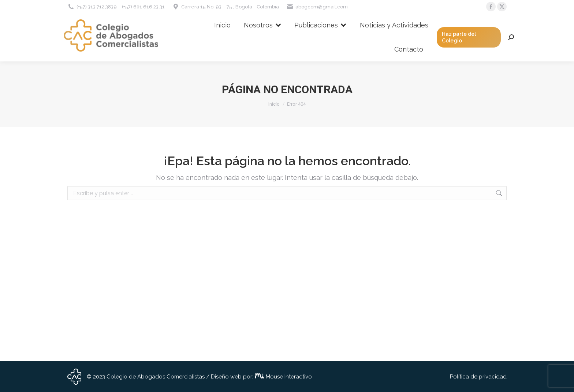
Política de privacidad (478, 377)
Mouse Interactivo (288, 377)
